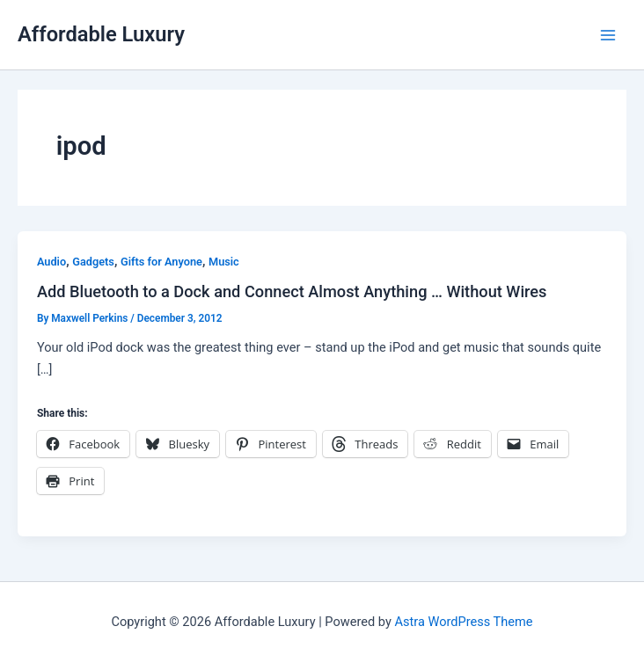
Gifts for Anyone (161, 262)
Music (224, 262)
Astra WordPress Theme (463, 622)
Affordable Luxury (101, 34)
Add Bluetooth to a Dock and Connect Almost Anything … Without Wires (292, 291)
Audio (51, 262)
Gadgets (93, 262)
